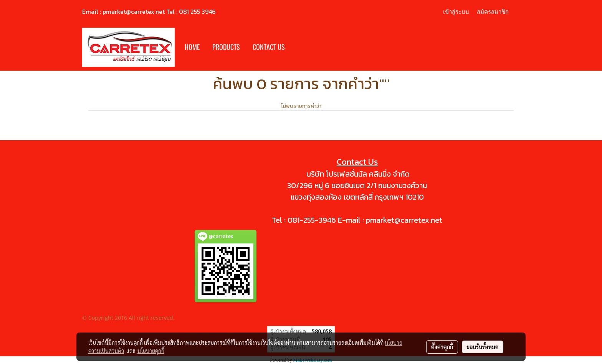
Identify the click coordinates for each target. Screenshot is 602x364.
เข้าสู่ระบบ (456, 12)
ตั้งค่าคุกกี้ (442, 347)
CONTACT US (269, 47)
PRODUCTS (226, 47)
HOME (192, 47)
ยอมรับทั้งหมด (483, 347)
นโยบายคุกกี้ (151, 351)
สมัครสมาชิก (493, 12)
